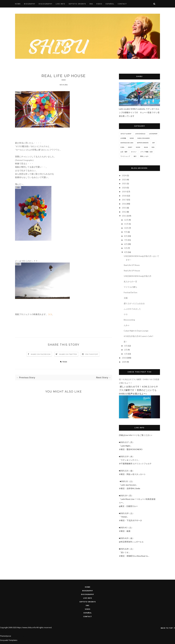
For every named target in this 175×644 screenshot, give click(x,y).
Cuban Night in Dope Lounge (136, 331)
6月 (126, 244)
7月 (126, 240)
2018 (124, 196)
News (132, 138)
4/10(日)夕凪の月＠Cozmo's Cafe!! (138, 336)
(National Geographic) (24, 160)
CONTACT (88, 616)
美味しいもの (144, 156)
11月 (126, 224)
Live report (153, 134)
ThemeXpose (6, 636)
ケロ (126, 314)
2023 (124, 180)
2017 (124, 200)
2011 (124, 216)
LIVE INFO (88, 598)
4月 (126, 252)
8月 (126, 236)
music (138, 147)
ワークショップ (125, 156)
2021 (124, 183)
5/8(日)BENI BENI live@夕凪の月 (138, 276)
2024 (124, 175)
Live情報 (123, 138)
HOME (88, 587)
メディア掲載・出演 (146, 152)
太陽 (126, 298)
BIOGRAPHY (88, 591)
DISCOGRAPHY (87, 594)
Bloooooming (129, 320)
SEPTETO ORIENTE (77, 4)
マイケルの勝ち (130, 287)
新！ (126, 342)
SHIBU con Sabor (143, 138)
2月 (126, 350)
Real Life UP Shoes (132, 265)
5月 (126, 248)
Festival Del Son (130, 292)
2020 (124, 188)
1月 (126, 354)
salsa (146, 147)
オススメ (134, 152)
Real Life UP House (132, 271)
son (153, 147)
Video (99, 4)
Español (110, 4)
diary (130, 147)
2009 (124, 362)
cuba (122, 147)
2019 (124, 192)
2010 (124, 358)
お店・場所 (124, 152)
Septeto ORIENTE (143, 143)
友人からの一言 (130, 281)
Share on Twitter (68, 354)
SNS (91, 4)
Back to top (168, 628)
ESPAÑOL (88, 613)
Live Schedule (140, 134)
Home (18, 4)
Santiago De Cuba (127, 143)
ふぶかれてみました (132, 309)
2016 (124, 204)
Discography (46, 4)
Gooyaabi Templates (9, 640)
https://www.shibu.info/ (27, 627)
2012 (124, 212)
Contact (122, 4)
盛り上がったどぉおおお (134, 303)
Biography (30, 4)
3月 (126, 346)
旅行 (135, 156)
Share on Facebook (41, 354)
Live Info (60, 4)
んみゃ (127, 325)
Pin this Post (92, 354)
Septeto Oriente (88, 602)
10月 (126, 228)
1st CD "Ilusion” (126, 134)
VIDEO (88, 609)
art (153, 143)
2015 (124, 208)
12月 (126, 220)
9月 (126, 232)
